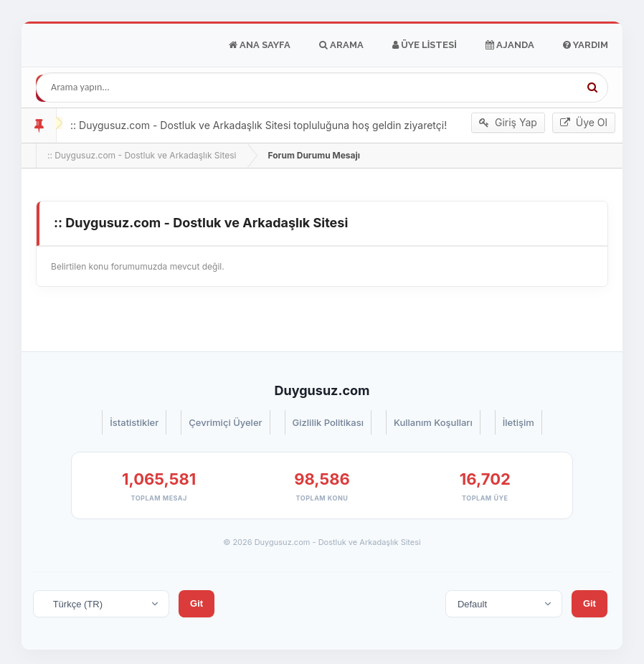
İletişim (518, 422)
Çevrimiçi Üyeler (225, 422)
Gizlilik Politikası (328, 422)
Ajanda (510, 45)
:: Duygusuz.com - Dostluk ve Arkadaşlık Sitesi (142, 155)
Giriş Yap (508, 123)
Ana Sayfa (260, 45)
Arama (341, 45)
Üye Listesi (425, 45)
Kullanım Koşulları (433, 422)
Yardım (586, 45)
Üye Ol (584, 123)
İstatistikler (134, 422)
